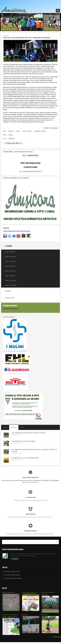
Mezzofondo (45, 615)
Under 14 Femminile (11, 281)
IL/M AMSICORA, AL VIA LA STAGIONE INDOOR (25, 458)
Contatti (15, 559)
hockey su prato (27, 131)
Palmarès (8, 291)
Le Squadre (9, 246)
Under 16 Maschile (10, 266)
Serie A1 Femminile (11, 257)
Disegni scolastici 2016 (8, 592)
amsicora (11, 131)
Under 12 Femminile (11, 285)
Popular (14, 427)
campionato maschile (40, 131)
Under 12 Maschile (10, 276)
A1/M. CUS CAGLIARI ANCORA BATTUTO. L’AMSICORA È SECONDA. (27, 38)
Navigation (58, 11)
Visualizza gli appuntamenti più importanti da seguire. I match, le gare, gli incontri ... (30, 516)
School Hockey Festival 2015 (30, 592)
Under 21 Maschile (10, 261)
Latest (5, 427)
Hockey (11, 135)
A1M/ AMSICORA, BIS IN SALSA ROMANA (23, 441)
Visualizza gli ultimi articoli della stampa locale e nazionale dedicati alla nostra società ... (30, 532)
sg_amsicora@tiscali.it (30, 171)
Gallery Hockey (10, 298)
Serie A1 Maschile (10, 252)
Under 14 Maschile (10, 271)
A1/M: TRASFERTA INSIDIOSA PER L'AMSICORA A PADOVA (29, 433)
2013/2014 (11, 139)
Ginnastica (25, 615)
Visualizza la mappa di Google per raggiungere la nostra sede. (30, 499)
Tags (22, 427)
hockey (18, 131)
